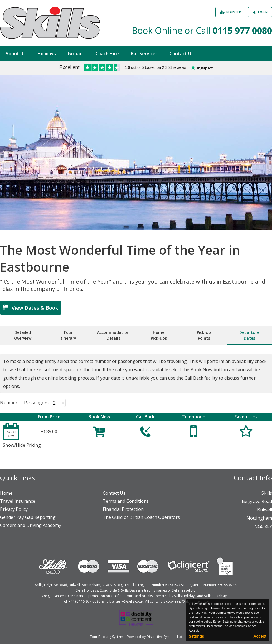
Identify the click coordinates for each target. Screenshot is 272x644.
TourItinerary (68, 335)
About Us (16, 54)
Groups (76, 54)
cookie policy (203, 622)
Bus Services (144, 54)
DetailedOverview (23, 335)
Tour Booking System (107, 637)
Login (263, 12)
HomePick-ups (159, 335)
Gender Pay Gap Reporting (28, 517)
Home (6, 493)
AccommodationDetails (113, 335)
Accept (260, 636)
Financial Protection (123, 509)
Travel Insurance (18, 501)
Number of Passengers (24, 403)
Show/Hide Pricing (22, 445)
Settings (196, 636)
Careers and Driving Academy (31, 525)
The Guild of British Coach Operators (141, 517)
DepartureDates (249, 335)
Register (234, 12)
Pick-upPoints (204, 335)
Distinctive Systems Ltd (164, 637)
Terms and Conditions (126, 501)
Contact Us (182, 54)
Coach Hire (107, 54)
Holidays (47, 54)
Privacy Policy (14, 509)
